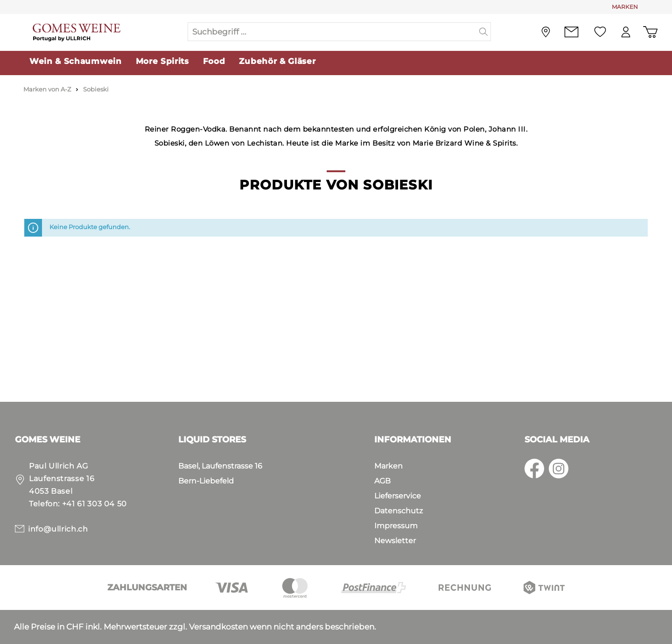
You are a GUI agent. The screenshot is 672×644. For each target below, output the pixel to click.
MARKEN (625, 7)
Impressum (396, 526)
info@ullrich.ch (58, 529)
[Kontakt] (571, 32)
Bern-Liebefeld (206, 481)
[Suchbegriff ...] (332, 32)
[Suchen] (484, 32)
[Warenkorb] (650, 32)
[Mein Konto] (626, 32)
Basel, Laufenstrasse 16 (220, 466)
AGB (382, 481)
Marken (388, 466)
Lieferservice (398, 496)
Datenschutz (399, 511)
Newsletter (395, 541)
